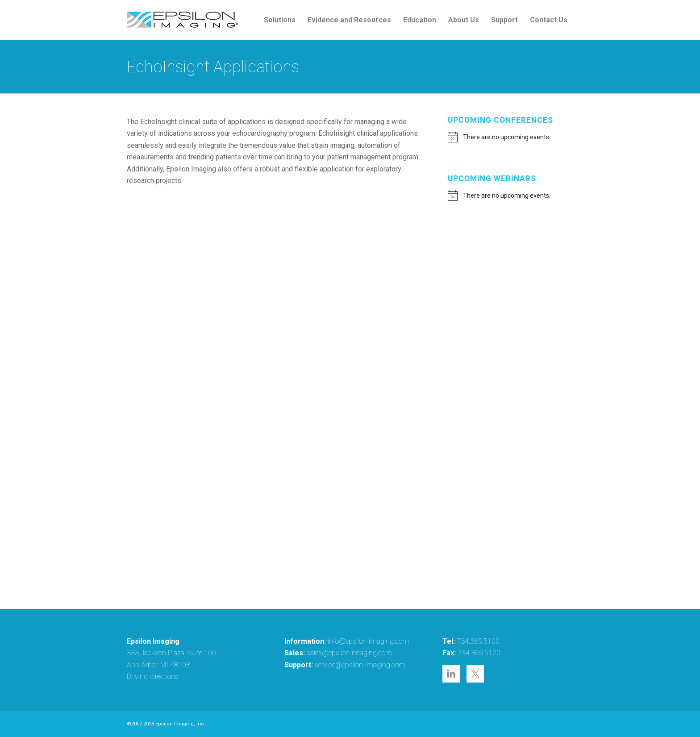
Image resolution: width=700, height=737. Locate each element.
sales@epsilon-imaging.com (349, 653)
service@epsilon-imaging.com (360, 665)
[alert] (510, 137)
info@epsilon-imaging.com (368, 641)
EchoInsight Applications (213, 67)
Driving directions (153, 677)
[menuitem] (280, 20)
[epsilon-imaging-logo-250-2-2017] (183, 20)
